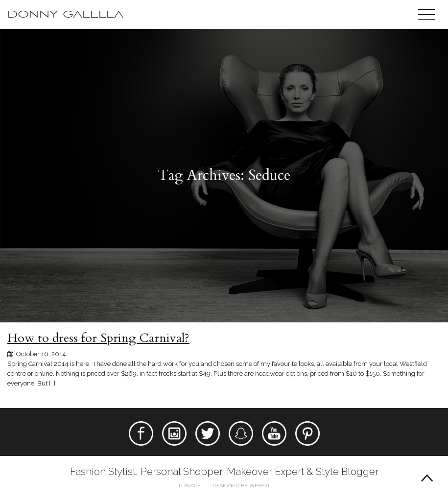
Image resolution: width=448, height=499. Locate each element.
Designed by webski (241, 486)
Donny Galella (65, 14)
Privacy (190, 486)
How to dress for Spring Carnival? (98, 338)
